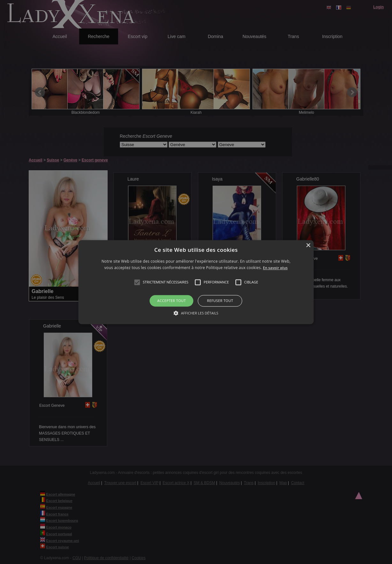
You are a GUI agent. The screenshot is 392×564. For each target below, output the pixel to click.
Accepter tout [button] (172, 301)
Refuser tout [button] (220, 301)
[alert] (196, 282)
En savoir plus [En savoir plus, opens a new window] (275, 268)
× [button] (308, 246)
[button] (137, 282)
